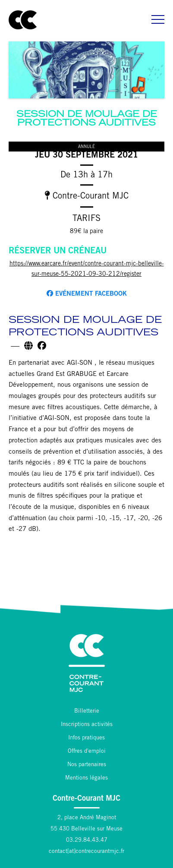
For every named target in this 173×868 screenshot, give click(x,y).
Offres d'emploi (87, 752)
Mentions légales (86, 778)
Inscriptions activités (87, 725)
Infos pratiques (86, 738)
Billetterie (87, 712)
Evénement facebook (87, 294)
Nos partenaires (87, 765)
